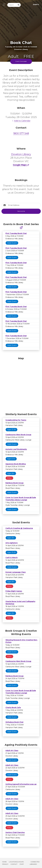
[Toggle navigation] (3, 5)
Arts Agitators (12, 543)
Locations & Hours (16, 862)
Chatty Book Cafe (13, 707)
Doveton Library (21, 154)
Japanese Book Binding (16, 464)
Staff (22, 864)
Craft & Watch (12, 558)
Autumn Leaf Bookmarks (16, 449)
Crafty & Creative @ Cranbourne (19, 528)
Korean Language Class (16, 572)
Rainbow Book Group (15, 483)
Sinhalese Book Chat (14, 722)
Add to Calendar (21, 121)
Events (36, 5)
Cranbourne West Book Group (18, 435)
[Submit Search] (19, 5)
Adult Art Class (12, 750)
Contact (14, 864)
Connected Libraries (35, 863)
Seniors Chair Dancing (15, 832)
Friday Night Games (14, 591)
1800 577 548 (21, 133)
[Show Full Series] (21, 228)
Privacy (5, 864)
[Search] (12, 5)
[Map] (21, 384)
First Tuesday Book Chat (16, 233)
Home (4, 862)
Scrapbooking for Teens (16, 420)
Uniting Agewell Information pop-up (21, 784)
